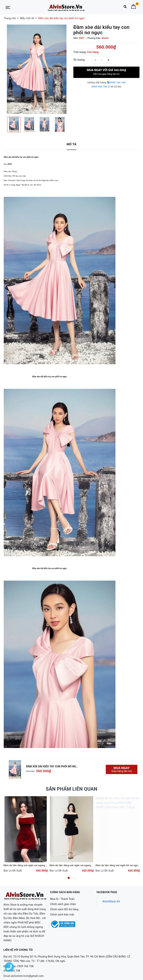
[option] (37, 69)
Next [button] (70, 124)
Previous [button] (4, 124)
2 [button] (71, 878)
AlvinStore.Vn (111, 901)
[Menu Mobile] (8, 7)
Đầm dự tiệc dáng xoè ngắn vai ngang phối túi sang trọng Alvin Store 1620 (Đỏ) (47, 865)
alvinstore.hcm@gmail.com (27, 966)
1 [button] (69, 878)
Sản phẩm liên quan (72, 789)
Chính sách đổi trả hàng (64, 909)
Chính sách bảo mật (62, 915)
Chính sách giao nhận (63, 904)
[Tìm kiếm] (125, 8)
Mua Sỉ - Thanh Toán (62, 899)
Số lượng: (79, 60)
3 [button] (74, 878)
